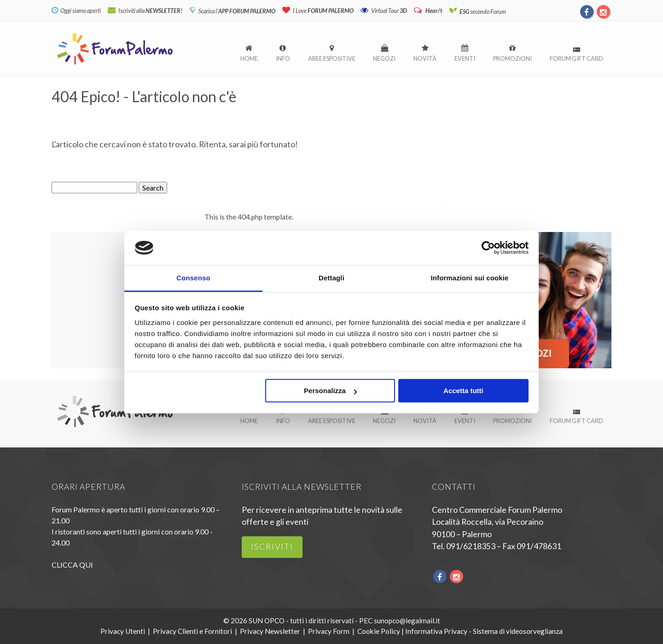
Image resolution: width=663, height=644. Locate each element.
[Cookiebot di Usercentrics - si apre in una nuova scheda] (488, 248)
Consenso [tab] (193, 278)
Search (153, 188)
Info (283, 58)
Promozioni (512, 58)
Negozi (384, 58)
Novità (425, 58)
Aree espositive (332, 58)
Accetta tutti (463, 391)
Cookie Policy (379, 631)
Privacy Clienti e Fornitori (192, 631)
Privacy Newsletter (270, 631)
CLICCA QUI (72, 565)
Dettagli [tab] (331, 278)
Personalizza (330, 391)
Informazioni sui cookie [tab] (470, 278)
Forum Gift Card (576, 58)
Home (249, 58)
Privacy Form (329, 631)
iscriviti (272, 547)
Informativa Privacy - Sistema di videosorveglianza (484, 631)
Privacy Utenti (123, 631)
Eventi (465, 58)
